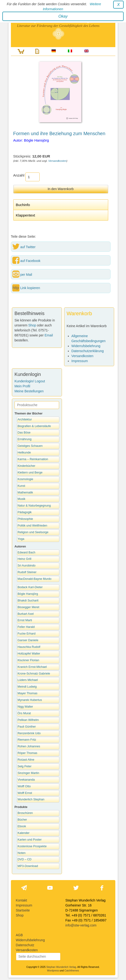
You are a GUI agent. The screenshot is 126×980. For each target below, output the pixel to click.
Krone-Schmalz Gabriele (34, 674)
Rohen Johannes (29, 746)
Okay (63, 16)
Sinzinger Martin (28, 773)
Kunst (21, 486)
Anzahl (19, 175)
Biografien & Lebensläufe (34, 426)
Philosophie (25, 519)
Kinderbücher (26, 466)
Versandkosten (58, 161)
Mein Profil (22, 386)
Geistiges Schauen (30, 446)
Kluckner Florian (28, 660)
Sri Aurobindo (27, 566)
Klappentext (26, 215)
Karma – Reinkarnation (33, 459)
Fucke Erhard (27, 634)
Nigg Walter (25, 707)
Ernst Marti (25, 620)
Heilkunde (24, 453)
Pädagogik (25, 512)
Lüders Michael (28, 680)
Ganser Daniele (28, 640)
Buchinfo (23, 205)
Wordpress (53, 971)
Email (49, 335)
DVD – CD (25, 859)
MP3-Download (28, 866)
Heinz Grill (24, 559)
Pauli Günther (27, 727)
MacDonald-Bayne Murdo (35, 579)
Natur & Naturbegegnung (34, 506)
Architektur (25, 419)
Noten (22, 853)
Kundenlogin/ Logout (30, 381)
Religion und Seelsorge (33, 532)
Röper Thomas (27, 753)
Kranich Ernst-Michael (32, 667)
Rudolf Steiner (27, 572)
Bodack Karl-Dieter (30, 587)
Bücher (22, 820)
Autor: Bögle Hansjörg (31, 140)
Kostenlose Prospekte (32, 846)
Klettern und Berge (30, 473)
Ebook (22, 826)
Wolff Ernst (25, 793)
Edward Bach (26, 552)
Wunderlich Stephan (31, 799)
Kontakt (21, 900)
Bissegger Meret (28, 607)
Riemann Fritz (27, 740)
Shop (32, 325)
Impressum (80, 361)
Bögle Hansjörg (28, 594)
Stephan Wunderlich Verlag (61, 967)
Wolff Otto (24, 786)
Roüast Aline (26, 760)
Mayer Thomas (28, 693)
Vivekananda (26, 780)
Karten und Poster (30, 840)
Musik (21, 499)
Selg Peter (25, 766)
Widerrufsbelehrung (86, 346)
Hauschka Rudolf (29, 647)
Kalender (23, 833)
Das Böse (24, 433)
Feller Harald (26, 627)
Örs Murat (24, 713)
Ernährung (25, 439)
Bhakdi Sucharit (28, 601)
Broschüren (25, 813)
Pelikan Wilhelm (28, 720)
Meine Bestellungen (29, 391)
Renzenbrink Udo (29, 733)
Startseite (23, 910)
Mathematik (25, 492)
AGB (19, 935)
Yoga (21, 539)
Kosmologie (25, 479)
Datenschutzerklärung (88, 351)
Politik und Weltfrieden (32, 526)
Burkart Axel (26, 614)
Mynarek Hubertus (30, 700)
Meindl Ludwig (27, 687)
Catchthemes (72, 971)
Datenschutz (25, 945)
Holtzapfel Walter (29, 654)
